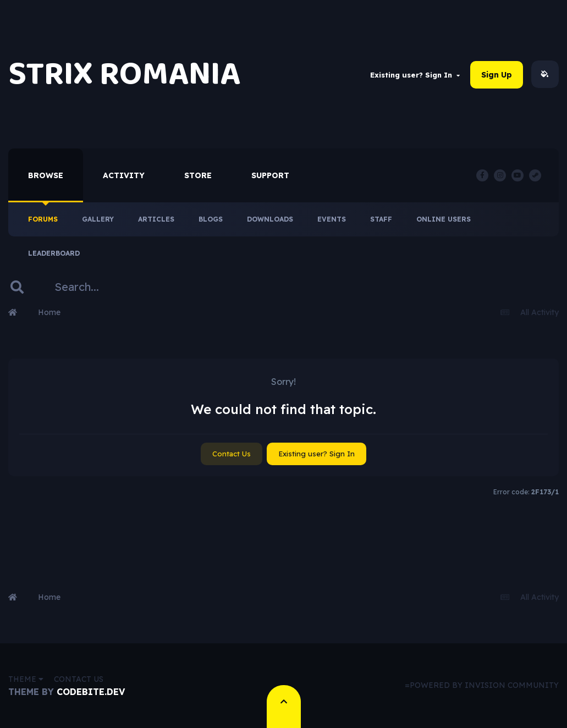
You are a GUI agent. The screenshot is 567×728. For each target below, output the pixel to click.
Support (270, 175)
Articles (156, 219)
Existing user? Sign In (415, 75)
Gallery (98, 219)
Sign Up (497, 75)
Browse (46, 175)
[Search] (103, 287)
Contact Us (232, 454)
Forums (43, 219)
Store (198, 175)
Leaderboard (54, 253)
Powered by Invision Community (484, 685)
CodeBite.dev (91, 692)
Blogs (211, 219)
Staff (381, 219)
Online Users (444, 219)
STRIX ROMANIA (124, 74)
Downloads (270, 219)
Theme (26, 679)
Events (332, 219)
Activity (124, 175)
